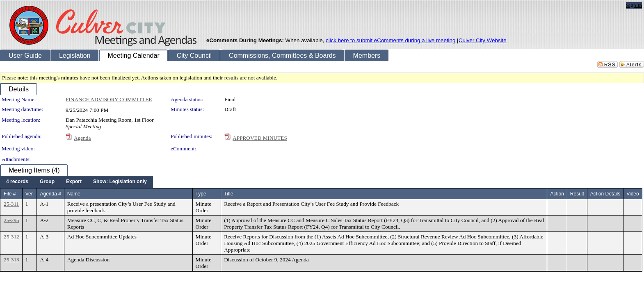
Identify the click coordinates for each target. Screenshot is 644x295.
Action (557, 194)
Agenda (82, 138)
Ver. (30, 194)
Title (228, 194)
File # (10, 194)
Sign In (634, 5)
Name (74, 194)
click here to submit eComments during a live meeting (391, 40)
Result (577, 194)
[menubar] (77, 182)
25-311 (11, 204)
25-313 (11, 260)
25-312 (11, 237)
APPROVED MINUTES (260, 138)
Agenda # (50, 194)
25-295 (11, 220)
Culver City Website (483, 40)
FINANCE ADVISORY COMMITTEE (109, 99)
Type (201, 194)
